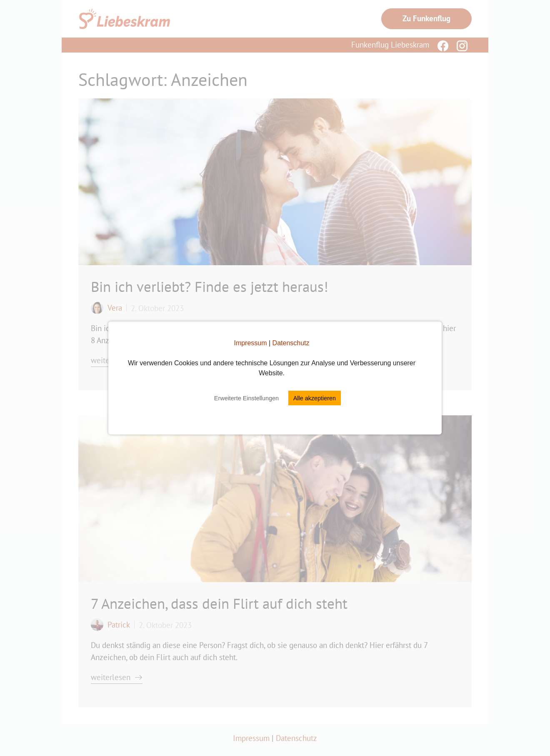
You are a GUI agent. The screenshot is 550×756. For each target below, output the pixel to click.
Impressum (250, 343)
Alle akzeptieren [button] (315, 398)
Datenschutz (291, 343)
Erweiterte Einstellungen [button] (246, 398)
